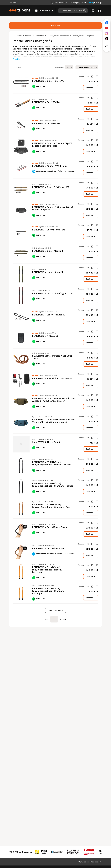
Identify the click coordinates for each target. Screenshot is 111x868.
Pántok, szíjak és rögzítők (83, 36)
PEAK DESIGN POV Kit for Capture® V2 (52, 378)
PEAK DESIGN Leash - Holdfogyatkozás (53, 293)
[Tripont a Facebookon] (107, 23)
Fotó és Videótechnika (35, 36)
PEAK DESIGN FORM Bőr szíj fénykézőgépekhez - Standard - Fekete (53, 485)
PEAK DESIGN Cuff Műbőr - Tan (48, 548)
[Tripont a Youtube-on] (107, 28)
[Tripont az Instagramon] (107, 33)
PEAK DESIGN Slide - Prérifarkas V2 (51, 187)
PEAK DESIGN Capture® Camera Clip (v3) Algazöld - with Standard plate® (53, 400)
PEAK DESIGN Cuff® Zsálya (46, 102)
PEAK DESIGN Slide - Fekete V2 (48, 81)
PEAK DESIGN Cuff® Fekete (46, 123)
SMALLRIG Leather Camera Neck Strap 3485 (52, 357)
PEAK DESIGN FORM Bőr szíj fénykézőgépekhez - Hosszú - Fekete (52, 463)
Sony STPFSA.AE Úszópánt (46, 442)
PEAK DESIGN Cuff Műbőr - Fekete (50, 527)
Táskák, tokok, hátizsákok (58, 36)
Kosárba (91, 88)
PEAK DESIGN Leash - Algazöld (48, 272)
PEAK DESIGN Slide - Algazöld (47, 251)
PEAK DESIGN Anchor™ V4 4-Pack (50, 166)
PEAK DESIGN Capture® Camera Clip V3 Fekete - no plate (53, 208)
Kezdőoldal (17, 36)
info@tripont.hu (79, 3)
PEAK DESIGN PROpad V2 (45, 336)
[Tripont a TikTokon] (107, 39)
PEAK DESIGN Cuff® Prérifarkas (49, 230)
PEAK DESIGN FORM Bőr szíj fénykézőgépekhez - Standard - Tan (51, 506)
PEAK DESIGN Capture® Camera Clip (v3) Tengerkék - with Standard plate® (53, 421)
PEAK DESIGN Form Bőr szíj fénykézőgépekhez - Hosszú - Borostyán (48, 570)
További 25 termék (56, 610)
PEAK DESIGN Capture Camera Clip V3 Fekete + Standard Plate (52, 145)
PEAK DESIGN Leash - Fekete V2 (49, 315)
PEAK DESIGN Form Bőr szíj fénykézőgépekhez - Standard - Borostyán (49, 591)
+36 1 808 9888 (60, 3)
